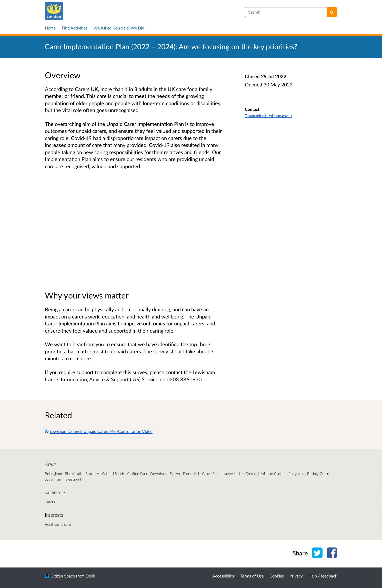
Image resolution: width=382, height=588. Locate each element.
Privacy (296, 576)
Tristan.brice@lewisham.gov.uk (269, 116)
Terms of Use (252, 576)
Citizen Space (63, 576)
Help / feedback (323, 576)
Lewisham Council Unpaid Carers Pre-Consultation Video (99, 431)
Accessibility (224, 576)
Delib (90, 576)
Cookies (277, 576)
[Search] (332, 12)
